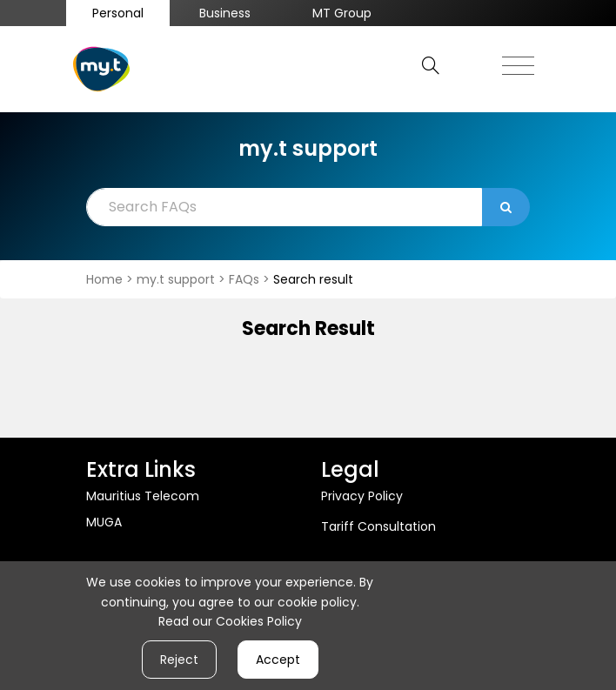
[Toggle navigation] (518, 61)
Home (106, 279)
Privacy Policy (362, 496)
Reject (179, 660)
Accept (278, 660)
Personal (118, 13)
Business (225, 13)
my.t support (177, 279)
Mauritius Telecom (143, 496)
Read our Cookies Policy (230, 621)
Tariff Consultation (378, 526)
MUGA (104, 522)
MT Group (342, 13)
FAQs (246, 279)
